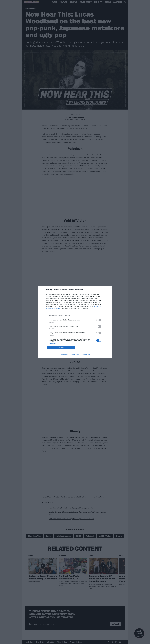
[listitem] (75, 316)
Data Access (75, 354)
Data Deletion (64, 354)
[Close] (108, 290)
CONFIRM (61, 348)
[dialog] (75, 322)
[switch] (99, 320)
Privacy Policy (86, 354)
